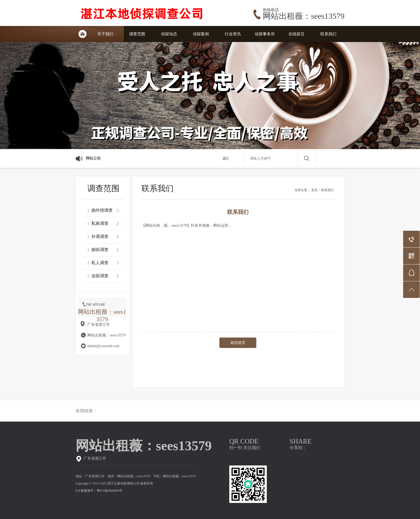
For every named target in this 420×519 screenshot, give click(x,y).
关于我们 (105, 34)
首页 (314, 190)
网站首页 (82, 34)
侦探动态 (169, 34)
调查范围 (137, 34)
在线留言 (297, 34)
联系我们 (328, 34)
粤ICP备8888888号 (110, 491)
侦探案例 (201, 34)
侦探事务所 (265, 34)
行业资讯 (233, 34)
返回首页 (238, 343)
